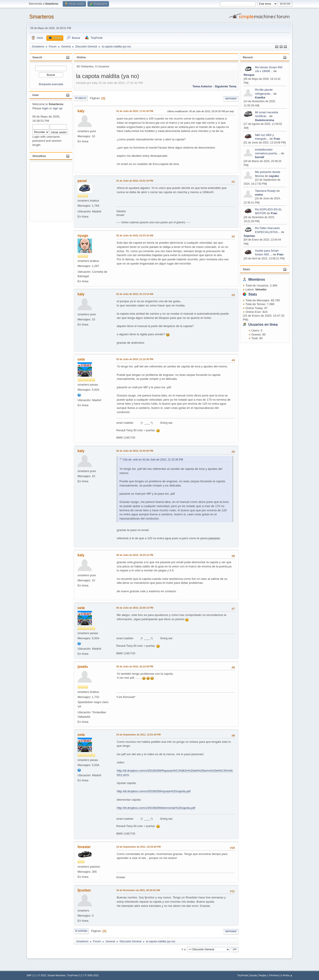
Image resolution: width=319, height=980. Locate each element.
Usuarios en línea (263, 324)
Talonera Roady (265, 191)
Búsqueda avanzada (51, 84)
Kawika (260, 97)
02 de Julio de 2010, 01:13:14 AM (135, 294)
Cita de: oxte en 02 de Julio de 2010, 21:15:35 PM (153, 460)
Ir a (184, 949)
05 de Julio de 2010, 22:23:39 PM (135, 666)
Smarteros (42, 17)
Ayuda (253, 975)
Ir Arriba (81, 931)
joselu (83, 667)
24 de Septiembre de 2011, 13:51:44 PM (138, 735)
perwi (82, 181)
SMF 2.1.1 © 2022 (36, 975)
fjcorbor (84, 890)
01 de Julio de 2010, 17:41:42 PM (135, 111)
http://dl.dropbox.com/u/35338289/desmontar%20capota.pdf (156, 808)
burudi (260, 157)
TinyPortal (243, 975)
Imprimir (231, 99)
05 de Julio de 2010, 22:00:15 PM (135, 608)
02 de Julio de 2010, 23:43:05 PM (135, 451)
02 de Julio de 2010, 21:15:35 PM (135, 359)
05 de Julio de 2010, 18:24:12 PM (135, 555)
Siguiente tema (226, 86)
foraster (84, 847)
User (36, 95)
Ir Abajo (81, 98)
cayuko (274, 176)
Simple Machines (56, 975)
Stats (246, 269)
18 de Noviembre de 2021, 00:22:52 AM (138, 890)
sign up (57, 108)
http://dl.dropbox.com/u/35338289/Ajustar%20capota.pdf (154, 791)
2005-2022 (93, 975)
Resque (249, 75)
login (45, 108)
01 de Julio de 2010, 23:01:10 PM (135, 181)
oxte (81, 359)
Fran (277, 139)
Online (81, 57)
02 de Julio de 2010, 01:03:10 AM (135, 235)
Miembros (257, 279)
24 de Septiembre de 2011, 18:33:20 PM (138, 847)
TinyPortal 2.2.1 (75, 975)
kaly (81, 111)
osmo (259, 195)
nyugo (83, 236)
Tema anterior (202, 86)
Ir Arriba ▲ (287, 975)
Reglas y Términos (269, 975)
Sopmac (249, 236)
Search (37, 57)
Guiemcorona (265, 120)
